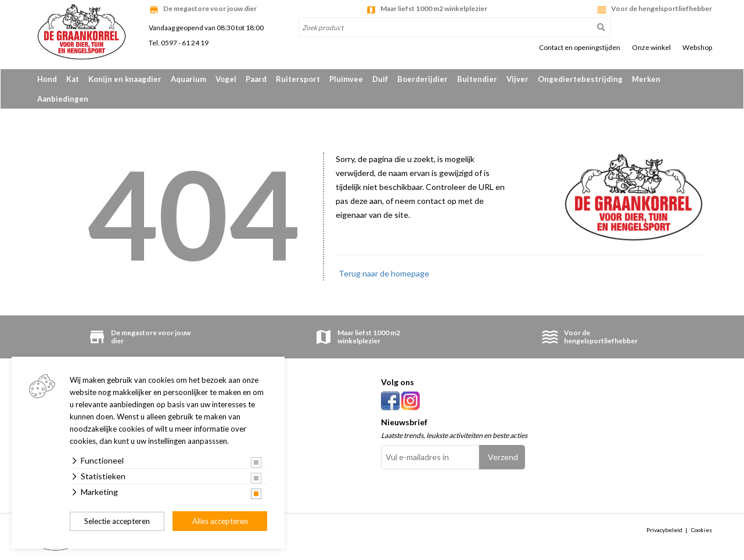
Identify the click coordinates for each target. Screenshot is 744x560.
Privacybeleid (664, 530)
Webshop (697, 48)
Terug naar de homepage (384, 273)
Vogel (226, 79)
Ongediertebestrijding (580, 79)
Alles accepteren (220, 521)
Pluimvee (346, 79)
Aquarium (188, 79)
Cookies (702, 530)
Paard (256, 79)
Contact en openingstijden (580, 48)
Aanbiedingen (63, 99)
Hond (47, 79)
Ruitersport (298, 79)
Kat (73, 79)
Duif (380, 79)
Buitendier (477, 79)
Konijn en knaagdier (125, 79)
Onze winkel (651, 48)
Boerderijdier (423, 79)
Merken (646, 79)
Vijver (517, 79)
